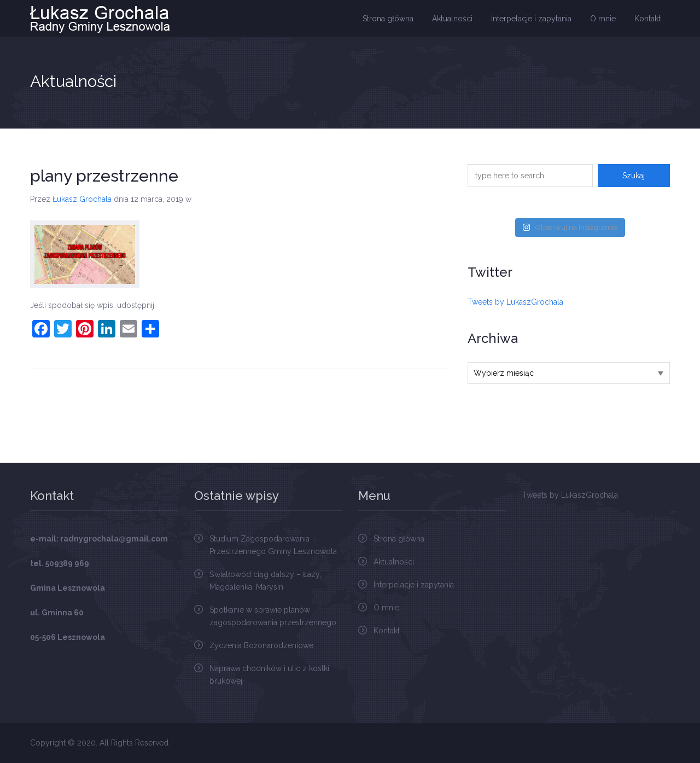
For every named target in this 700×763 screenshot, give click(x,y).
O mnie (603, 19)
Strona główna (388, 19)
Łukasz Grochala (82, 199)
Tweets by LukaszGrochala (515, 302)
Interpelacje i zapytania (531, 19)
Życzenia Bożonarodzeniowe (261, 645)
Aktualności (452, 19)
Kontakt (647, 19)
